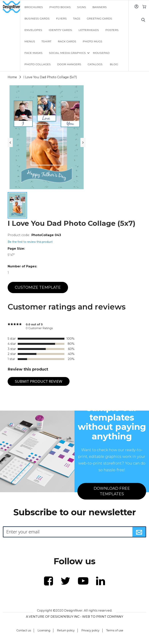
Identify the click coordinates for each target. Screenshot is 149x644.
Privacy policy (90, 630)
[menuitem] (34, 7)
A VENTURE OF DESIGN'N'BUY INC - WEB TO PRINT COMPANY (74, 617)
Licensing (44, 630)
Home (12, 77)
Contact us (24, 630)
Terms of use (115, 630)
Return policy (66, 630)
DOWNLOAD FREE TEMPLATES (112, 491)
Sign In (136, 6)
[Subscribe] (139, 532)
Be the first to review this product (30, 242)
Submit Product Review (39, 381)
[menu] (74, 36)
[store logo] (11, 7)
